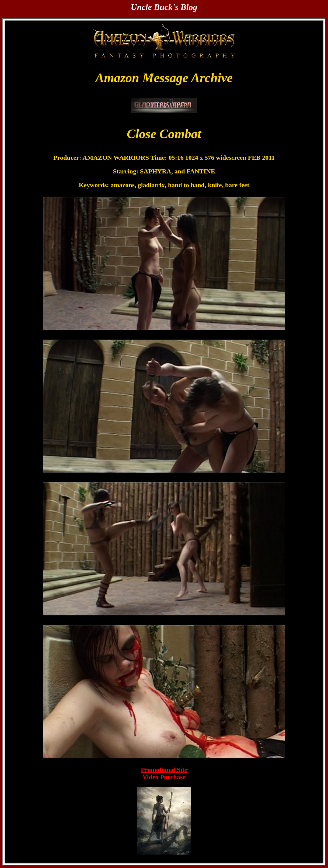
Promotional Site (164, 770)
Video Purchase (164, 777)
